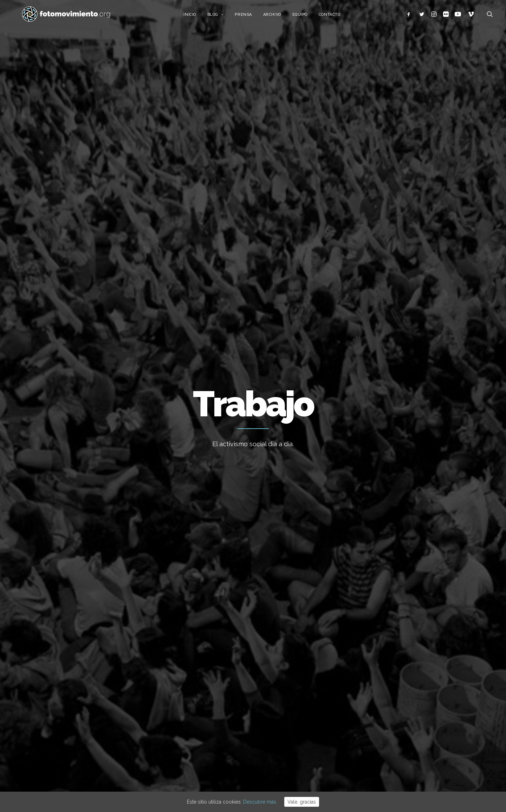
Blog (222, 17)
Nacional (106, 293)
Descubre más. (260, 802)
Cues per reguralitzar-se (288, 656)
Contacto (336, 17)
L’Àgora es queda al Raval (290, 637)
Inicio (196, 17)
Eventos (377, 723)
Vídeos (376, 734)
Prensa (249, 17)
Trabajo (77, 293)
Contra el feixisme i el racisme (295, 694)
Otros (374, 755)
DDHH (268, 293)
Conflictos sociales (229, 293)
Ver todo (424, 293)
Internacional (141, 293)
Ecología (378, 638)
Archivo (278, 17)
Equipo (306, 17)
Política (376, 691)
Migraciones (181, 293)
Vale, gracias (302, 802)
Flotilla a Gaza (276, 675)
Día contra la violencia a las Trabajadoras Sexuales (251, 510)
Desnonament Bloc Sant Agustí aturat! (296, 717)
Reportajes (381, 745)
